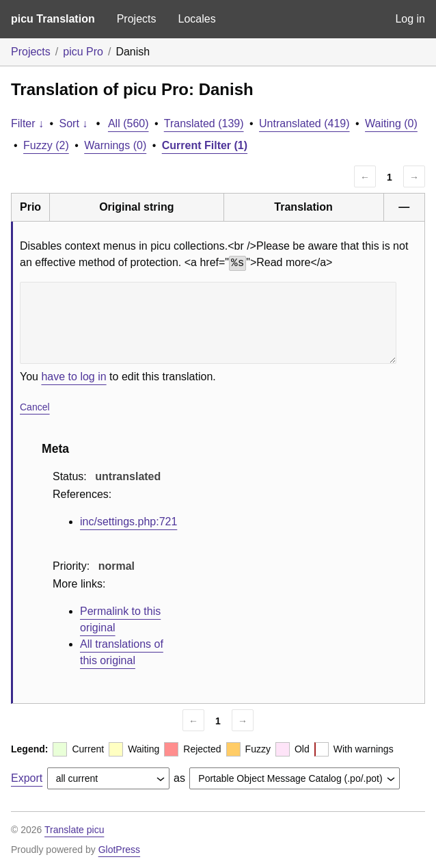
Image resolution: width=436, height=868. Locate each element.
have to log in (73, 377)
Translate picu (74, 830)
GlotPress (119, 850)
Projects (137, 19)
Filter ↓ (27, 123)
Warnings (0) (115, 145)
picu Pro (83, 52)
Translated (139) (204, 123)
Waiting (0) (391, 123)
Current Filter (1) (205, 145)
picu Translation (53, 19)
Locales (196, 19)
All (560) (128, 123)
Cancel (35, 407)
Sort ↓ (74, 123)
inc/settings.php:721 (128, 522)
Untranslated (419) (304, 123)
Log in (410, 19)
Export (27, 778)
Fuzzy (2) (46, 145)
